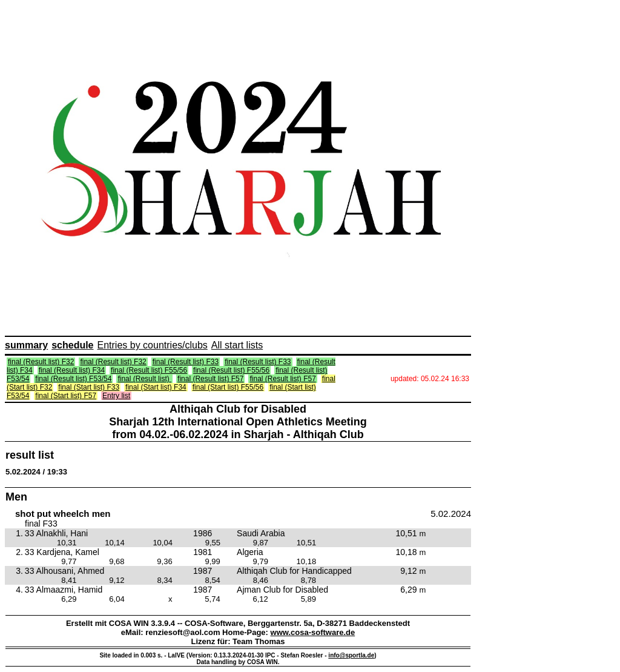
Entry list (116, 396)
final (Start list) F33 (89, 387)
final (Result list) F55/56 (149, 370)
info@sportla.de (351, 655)
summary (26, 345)
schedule (72, 345)
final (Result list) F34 (72, 370)
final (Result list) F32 (41, 362)
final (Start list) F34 (156, 387)
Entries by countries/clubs (153, 345)
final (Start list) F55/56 (228, 387)
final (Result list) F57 (210, 379)
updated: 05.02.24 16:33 (430, 379)
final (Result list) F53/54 (73, 379)
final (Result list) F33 (186, 362)
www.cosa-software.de (313, 632)
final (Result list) (144, 379)
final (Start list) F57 (66, 396)
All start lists (237, 345)
